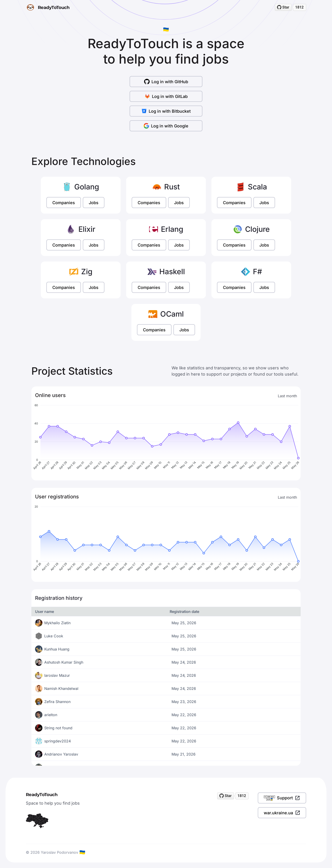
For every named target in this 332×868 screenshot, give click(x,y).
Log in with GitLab (166, 96)
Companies (64, 203)
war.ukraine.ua (282, 813)
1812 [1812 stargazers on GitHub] (299, 7)
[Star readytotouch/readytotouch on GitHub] (283, 7)
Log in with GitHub (166, 82)
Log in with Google (166, 126)
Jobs (94, 203)
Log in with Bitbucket (166, 111)
